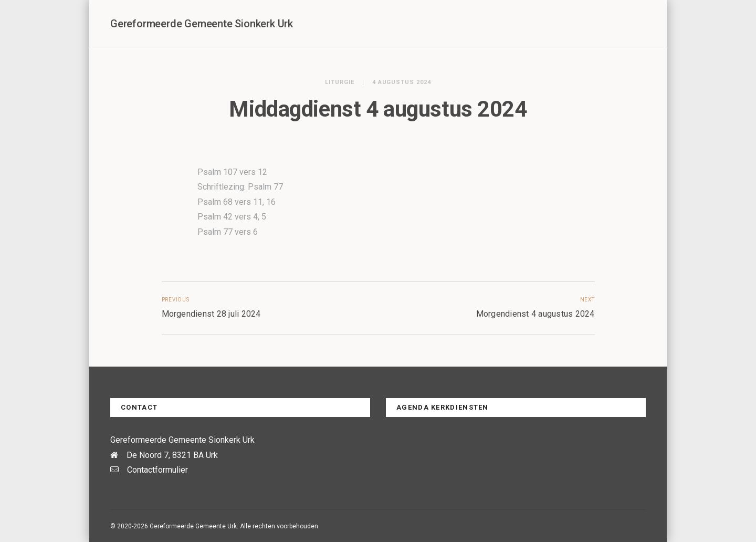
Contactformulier (157, 470)
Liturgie (340, 82)
